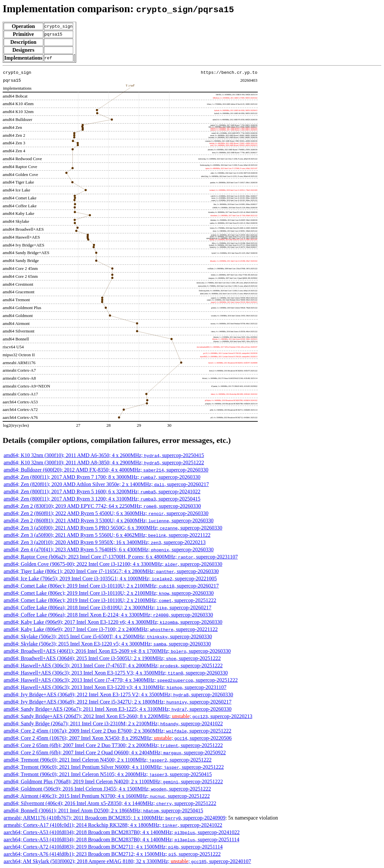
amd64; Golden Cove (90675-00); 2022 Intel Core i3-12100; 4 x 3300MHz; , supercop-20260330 (113, 564)
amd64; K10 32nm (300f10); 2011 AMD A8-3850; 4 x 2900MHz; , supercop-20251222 (104, 463)
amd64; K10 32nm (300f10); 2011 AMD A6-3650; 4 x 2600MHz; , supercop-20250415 (104, 455)
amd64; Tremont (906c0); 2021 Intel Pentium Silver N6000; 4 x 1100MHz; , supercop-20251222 (114, 767)
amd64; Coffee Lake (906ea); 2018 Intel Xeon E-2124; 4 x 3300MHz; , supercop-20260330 (108, 615)
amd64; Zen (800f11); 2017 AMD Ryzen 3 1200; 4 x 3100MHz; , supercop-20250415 (102, 499)
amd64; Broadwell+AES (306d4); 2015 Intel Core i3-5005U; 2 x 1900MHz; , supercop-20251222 (112, 658)
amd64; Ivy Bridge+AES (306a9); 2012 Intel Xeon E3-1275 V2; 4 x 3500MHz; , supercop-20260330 (118, 694)
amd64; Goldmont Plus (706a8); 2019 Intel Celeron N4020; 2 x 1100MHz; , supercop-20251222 (113, 781)
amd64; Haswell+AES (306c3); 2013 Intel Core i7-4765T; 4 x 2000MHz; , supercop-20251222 (113, 665)
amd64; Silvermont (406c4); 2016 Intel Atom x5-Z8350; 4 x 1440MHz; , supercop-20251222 (110, 803)
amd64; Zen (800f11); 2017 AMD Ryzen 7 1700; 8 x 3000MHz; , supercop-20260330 (102, 477)
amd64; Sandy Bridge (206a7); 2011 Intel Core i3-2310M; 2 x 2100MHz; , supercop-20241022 (113, 723)
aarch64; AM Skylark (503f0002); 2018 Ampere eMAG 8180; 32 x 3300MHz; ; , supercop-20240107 (127, 861)
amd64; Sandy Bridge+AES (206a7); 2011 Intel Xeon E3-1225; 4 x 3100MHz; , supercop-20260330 (118, 709)
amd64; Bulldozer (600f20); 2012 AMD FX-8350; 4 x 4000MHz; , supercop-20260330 (106, 470)
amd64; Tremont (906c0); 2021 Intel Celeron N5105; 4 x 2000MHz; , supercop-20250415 (108, 774)
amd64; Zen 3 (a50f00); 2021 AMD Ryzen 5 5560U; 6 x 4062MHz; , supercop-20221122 (107, 535)
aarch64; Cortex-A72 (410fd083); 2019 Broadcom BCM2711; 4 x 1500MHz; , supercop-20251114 (113, 847)
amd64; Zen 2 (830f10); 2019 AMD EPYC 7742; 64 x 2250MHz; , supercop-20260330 (102, 506)
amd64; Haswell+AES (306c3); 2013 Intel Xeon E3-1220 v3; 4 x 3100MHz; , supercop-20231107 (115, 687)
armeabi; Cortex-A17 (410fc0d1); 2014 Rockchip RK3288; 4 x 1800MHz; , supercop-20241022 (113, 825)
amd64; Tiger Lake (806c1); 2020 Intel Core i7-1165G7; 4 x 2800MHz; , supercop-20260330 (111, 571)
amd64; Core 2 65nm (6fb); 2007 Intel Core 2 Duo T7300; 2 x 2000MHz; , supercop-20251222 (113, 745)
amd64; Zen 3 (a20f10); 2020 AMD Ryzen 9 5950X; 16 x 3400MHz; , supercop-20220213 (105, 542)
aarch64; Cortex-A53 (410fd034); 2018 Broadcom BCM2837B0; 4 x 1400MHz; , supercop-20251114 (121, 839)
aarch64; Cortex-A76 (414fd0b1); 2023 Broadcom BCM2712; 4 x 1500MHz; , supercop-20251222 (112, 854)
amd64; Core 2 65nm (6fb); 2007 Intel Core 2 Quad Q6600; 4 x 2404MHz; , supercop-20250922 (115, 752)
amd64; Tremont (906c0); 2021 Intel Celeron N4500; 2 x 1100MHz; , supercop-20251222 (108, 760)
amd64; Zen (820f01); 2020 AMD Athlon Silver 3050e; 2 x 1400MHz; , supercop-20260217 (106, 484)
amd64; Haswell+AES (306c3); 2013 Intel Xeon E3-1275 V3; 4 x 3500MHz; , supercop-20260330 (116, 673)
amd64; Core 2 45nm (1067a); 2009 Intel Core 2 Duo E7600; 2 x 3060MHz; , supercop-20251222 (118, 731)
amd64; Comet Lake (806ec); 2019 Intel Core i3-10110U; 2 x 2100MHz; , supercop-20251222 (110, 600)
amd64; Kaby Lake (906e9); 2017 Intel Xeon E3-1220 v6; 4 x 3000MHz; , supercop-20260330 (113, 622)
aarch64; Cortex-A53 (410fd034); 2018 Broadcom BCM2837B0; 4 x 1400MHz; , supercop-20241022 (122, 832)
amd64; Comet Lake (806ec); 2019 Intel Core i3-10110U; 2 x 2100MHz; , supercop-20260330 (109, 593)
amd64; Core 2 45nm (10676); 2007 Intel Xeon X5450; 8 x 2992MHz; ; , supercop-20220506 (118, 738)
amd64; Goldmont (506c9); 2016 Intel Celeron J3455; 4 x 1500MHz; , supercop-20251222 (107, 789)
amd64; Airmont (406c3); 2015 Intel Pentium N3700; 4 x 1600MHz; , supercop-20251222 (107, 796)
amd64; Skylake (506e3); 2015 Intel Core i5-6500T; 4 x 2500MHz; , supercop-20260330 (108, 637)
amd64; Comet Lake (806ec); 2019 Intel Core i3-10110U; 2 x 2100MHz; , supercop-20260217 (111, 586)
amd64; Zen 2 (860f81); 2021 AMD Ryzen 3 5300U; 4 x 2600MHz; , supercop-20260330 (109, 521)
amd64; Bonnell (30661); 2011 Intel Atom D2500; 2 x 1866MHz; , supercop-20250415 (103, 810)
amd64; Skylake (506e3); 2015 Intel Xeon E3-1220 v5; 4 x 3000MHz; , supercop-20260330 (107, 644)
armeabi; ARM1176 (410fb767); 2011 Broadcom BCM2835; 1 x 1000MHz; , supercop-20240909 (115, 818)
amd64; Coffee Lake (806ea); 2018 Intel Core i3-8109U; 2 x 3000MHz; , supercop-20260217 (107, 608)
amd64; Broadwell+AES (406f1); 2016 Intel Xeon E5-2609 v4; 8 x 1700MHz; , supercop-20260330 (117, 651)
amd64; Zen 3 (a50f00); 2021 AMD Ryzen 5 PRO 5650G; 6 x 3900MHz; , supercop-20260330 (113, 528)
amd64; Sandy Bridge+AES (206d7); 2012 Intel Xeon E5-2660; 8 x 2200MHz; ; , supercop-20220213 (128, 716)
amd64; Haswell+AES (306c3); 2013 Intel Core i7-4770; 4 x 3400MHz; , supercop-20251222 (121, 680)
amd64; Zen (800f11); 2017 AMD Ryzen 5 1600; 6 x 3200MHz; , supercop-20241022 (102, 492)
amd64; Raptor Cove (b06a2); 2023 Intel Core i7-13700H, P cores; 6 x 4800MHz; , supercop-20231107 (121, 557)
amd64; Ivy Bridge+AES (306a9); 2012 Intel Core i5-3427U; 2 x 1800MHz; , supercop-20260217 (118, 702)
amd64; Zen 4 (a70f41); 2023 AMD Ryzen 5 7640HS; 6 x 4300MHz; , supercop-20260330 (109, 550)
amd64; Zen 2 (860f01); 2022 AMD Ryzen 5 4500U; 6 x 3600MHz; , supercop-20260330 (106, 513)
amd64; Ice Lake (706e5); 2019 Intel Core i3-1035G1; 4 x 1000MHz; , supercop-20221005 (110, 579)
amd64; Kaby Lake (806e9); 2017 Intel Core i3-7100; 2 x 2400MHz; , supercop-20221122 (111, 629)
